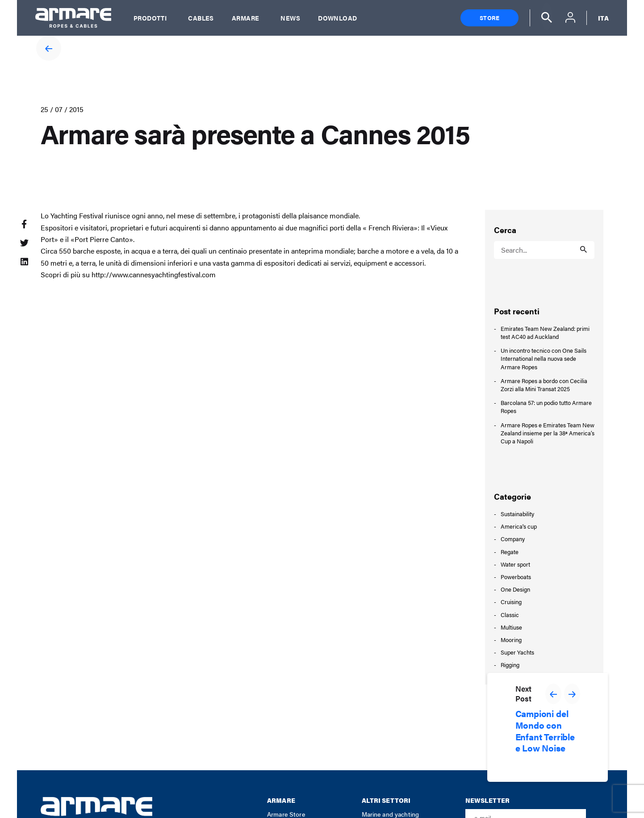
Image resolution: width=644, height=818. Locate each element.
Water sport (515, 564)
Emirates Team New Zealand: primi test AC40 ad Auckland (545, 333)
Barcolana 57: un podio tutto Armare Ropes (546, 407)
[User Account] (570, 19)
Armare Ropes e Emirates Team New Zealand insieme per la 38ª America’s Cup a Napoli (548, 433)
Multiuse (511, 627)
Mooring (511, 640)
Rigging (510, 665)
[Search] (547, 16)
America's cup (519, 526)
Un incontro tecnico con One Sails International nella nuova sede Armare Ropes (544, 359)
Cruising (511, 602)
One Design (515, 589)
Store (489, 18)
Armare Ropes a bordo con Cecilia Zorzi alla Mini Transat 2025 (544, 385)
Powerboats (516, 577)
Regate (510, 552)
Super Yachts (517, 652)
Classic (510, 615)
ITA (603, 18)
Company (513, 539)
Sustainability (517, 514)
